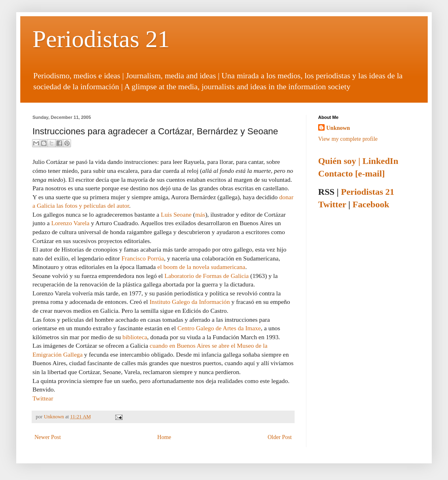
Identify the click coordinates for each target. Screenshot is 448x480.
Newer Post (48, 437)
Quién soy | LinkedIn (358, 161)
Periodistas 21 (101, 39)
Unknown (55, 417)
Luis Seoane (176, 214)
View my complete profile (348, 139)
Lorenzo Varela (70, 223)
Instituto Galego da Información (190, 302)
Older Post (280, 437)
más (200, 214)
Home (164, 437)
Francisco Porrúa (143, 258)
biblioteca (135, 337)
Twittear (43, 398)
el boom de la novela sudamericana (201, 267)
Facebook (371, 204)
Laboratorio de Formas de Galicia (207, 276)
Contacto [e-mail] (351, 173)
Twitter (332, 204)
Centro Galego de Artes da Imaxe (219, 328)
